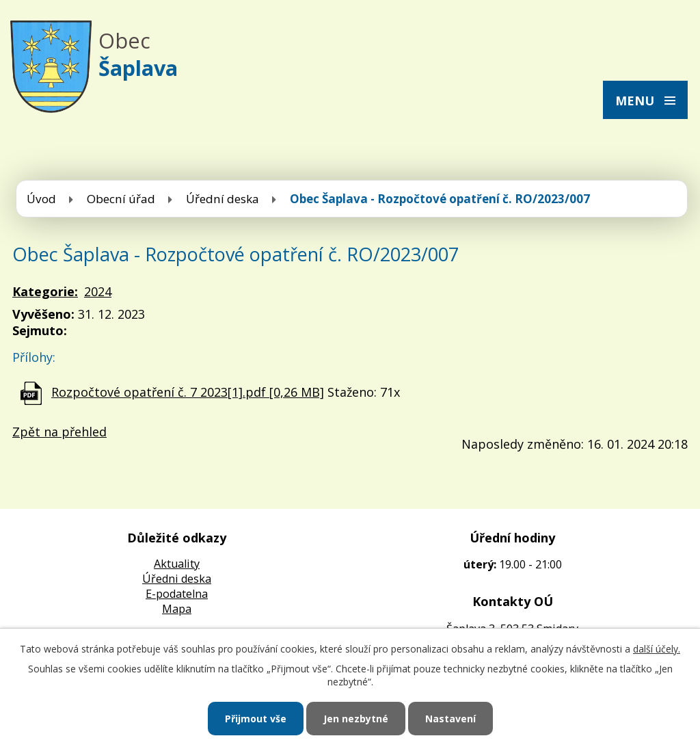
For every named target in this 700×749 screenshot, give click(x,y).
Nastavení (450, 719)
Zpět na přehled (59, 432)
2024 (98, 291)
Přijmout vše (256, 719)
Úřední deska (223, 199)
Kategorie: (45, 291)
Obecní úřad (121, 199)
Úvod (41, 199)
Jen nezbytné (356, 719)
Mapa (177, 609)
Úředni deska (177, 579)
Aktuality (177, 564)
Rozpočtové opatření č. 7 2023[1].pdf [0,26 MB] (188, 392)
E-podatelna (177, 594)
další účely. (657, 649)
